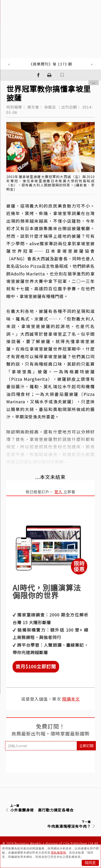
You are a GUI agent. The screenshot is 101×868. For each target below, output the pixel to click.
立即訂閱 (86, 746)
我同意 (90, 863)
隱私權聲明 (59, 853)
